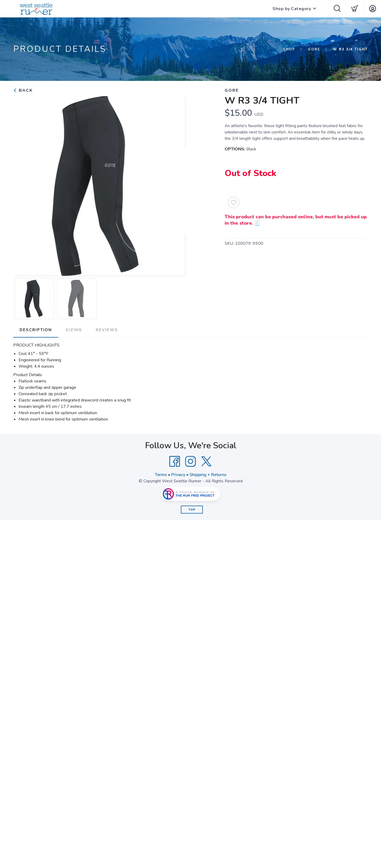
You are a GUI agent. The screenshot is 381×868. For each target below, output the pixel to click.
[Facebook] (175, 461)
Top (192, 510)
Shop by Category (292, 9)
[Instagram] (190, 461)
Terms (161, 475)
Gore (314, 49)
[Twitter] (206, 461)
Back (23, 90)
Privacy (178, 475)
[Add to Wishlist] (234, 202)
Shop (289, 49)
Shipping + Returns (208, 475)
